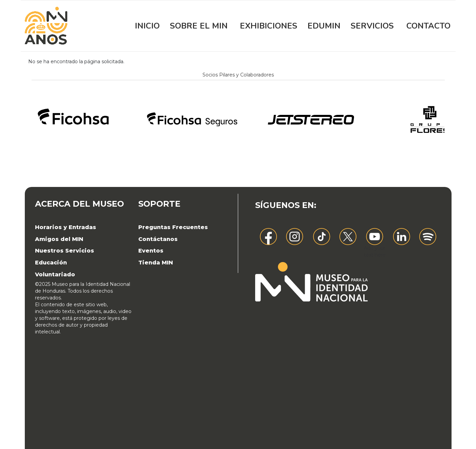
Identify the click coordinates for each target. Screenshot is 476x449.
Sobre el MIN (199, 26)
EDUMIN (324, 26)
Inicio (147, 26)
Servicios (372, 26)
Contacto (428, 26)
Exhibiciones (269, 26)
